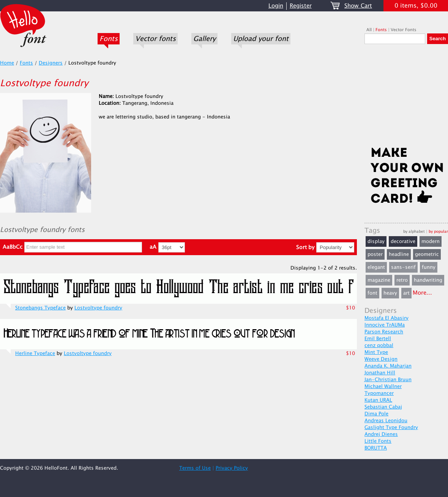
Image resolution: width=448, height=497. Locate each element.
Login (276, 6)
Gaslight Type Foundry (391, 428)
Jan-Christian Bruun (388, 380)
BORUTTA (376, 448)
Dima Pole (376, 414)
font (372, 293)
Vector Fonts (404, 30)
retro (402, 280)
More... (422, 293)
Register (301, 6)
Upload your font (261, 39)
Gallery (204, 39)
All (369, 30)
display (376, 241)
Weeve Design (381, 359)
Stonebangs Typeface (40, 308)
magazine (379, 280)
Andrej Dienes (381, 434)
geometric (427, 254)
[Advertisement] (406, 98)
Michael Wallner (383, 387)
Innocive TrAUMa (385, 325)
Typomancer (379, 393)
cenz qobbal (379, 346)
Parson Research (384, 332)
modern (431, 241)
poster (375, 254)
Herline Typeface (35, 353)
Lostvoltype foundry (98, 308)
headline (399, 254)
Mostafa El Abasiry (386, 318)
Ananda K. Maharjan (388, 366)
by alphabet (414, 231)
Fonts (109, 39)
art (406, 293)
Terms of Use (195, 468)
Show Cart (358, 6)
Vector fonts (155, 39)
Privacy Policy (232, 468)
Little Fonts (378, 441)
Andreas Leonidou (386, 421)
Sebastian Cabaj (383, 407)
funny (429, 267)
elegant (376, 267)
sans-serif (403, 267)
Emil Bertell (378, 339)
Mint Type (376, 352)
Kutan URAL (378, 400)
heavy (390, 293)
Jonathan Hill (380, 373)
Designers (51, 63)
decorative (403, 241)
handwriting (428, 280)
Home (7, 63)
